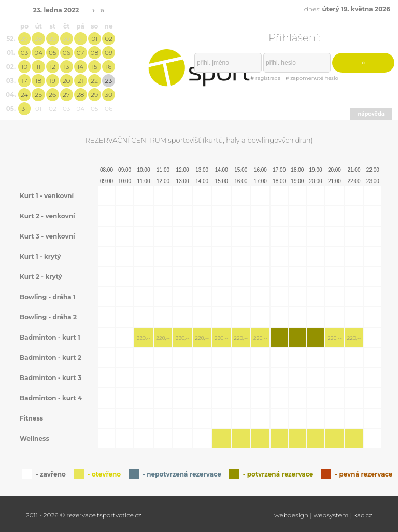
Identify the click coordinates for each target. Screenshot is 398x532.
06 (67, 53)
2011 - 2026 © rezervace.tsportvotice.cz (84, 515)
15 (95, 67)
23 (109, 81)
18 (38, 81)
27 (24, 39)
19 (53, 81)
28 (38, 39)
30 (67, 39)
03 (24, 53)
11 (38, 67)
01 (94, 39)
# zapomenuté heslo (312, 78)
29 (52, 39)
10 (24, 67)
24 (24, 95)
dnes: (347, 9)
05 (53, 53)
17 (24, 81)
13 (67, 67)
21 (81, 81)
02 (109, 39)
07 (81, 53)
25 (38, 95)
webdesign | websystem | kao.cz (323, 515)
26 (52, 95)
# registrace (265, 78)
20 (67, 81)
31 (81, 39)
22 (95, 81)
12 (53, 67)
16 (109, 67)
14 (80, 67)
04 (38, 53)
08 (95, 53)
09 (109, 53)
